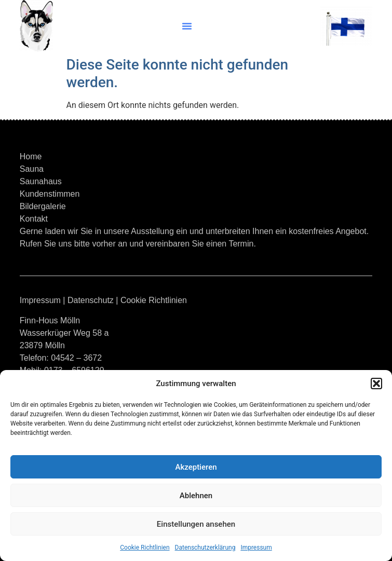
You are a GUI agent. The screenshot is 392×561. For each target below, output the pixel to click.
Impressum (256, 548)
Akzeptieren (196, 467)
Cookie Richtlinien (145, 548)
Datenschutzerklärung (205, 548)
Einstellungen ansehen (196, 524)
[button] (376, 384)
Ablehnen (196, 496)
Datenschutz (91, 300)
